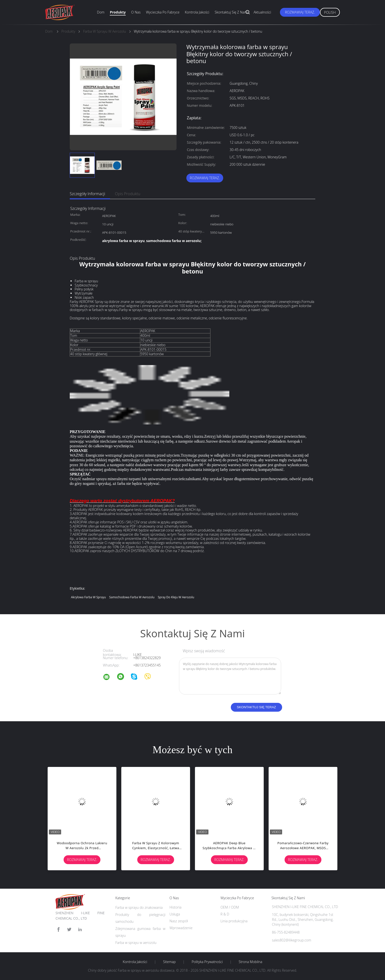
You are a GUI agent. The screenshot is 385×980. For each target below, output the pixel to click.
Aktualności (262, 12)
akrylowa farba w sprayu (88, 597)
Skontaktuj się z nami (231, 12)
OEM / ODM (230, 907)
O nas (136, 12)
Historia (175, 907)
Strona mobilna (250, 962)
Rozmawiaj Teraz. (300, 12)
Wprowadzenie (181, 928)
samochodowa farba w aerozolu (132, 597)
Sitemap (169, 962)
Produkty (118, 12)
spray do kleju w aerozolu (176, 597)
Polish (330, 12)
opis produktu (128, 194)
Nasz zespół (179, 921)
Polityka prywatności (207, 962)
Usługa (175, 914)
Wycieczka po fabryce (163, 12)
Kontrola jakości (197, 12)
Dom (101, 12)
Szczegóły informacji (87, 194)
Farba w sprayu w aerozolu (136, 943)
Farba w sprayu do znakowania (139, 907)
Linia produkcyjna (234, 921)
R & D (225, 914)
